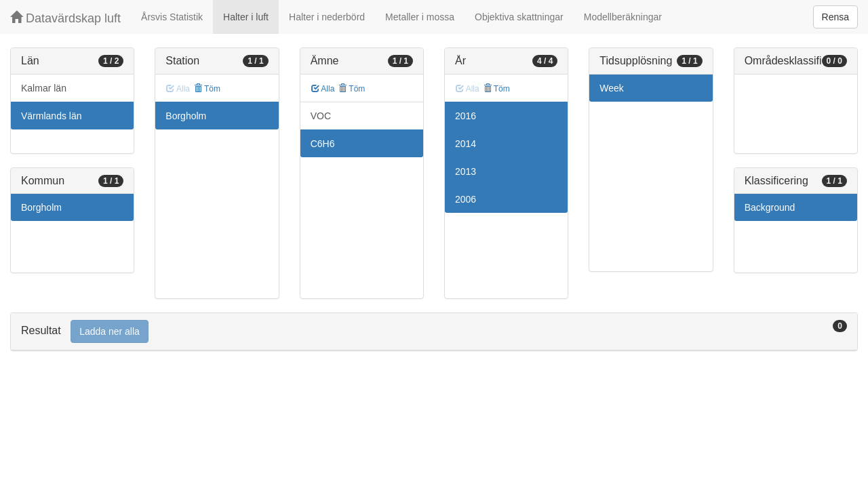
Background (770, 207)
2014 (466, 144)
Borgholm (41, 207)
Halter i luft (246, 17)
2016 (466, 116)
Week (612, 88)
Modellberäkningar (623, 17)
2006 (466, 199)
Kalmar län (44, 88)
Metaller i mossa (420, 17)
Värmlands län (52, 116)
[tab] (434, 332)
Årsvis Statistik (172, 17)
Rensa (835, 17)
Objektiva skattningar (519, 17)
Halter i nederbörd (327, 17)
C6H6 (323, 144)
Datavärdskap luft (65, 18)
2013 (466, 171)
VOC (321, 116)
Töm (207, 89)
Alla (323, 89)
